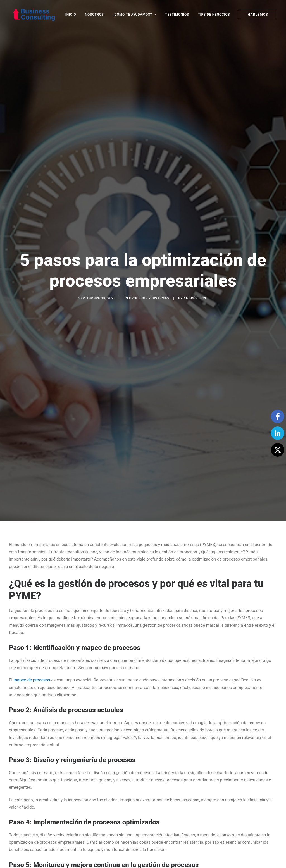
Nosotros (94, 15)
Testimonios (177, 15)
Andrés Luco (196, 266)
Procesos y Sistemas (149, 266)
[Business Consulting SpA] (31, 15)
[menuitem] (73, 15)
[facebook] (278, 416)
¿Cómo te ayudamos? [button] (134, 15)
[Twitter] (278, 450)
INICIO (71, 15)
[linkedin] (278, 433)
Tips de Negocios (214, 15)
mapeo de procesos (32, 615)
